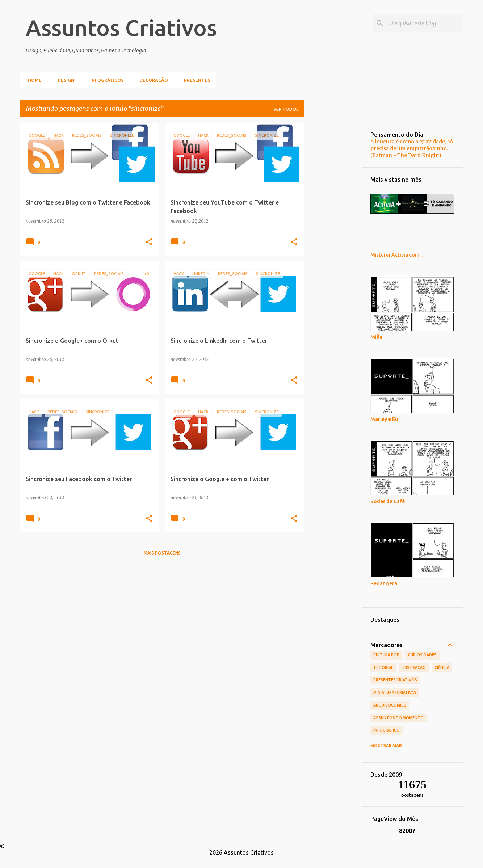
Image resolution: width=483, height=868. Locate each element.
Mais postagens (162, 553)
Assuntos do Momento (398, 718)
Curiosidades (422, 655)
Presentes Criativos (395, 680)
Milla (376, 337)
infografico (387, 730)
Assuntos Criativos (121, 28)
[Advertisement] (333, 231)
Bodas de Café (388, 501)
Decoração (152, 80)
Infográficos (105, 80)
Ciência (442, 667)
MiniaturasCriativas (395, 692)
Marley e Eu (384, 419)
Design (64, 80)
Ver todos (286, 109)
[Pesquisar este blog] (425, 23)
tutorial (383, 667)
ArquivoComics (390, 705)
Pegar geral (385, 583)
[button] (149, 242)
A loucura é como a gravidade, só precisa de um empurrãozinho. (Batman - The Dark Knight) (412, 148)
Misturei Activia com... (396, 255)
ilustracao (414, 667)
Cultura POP (386, 655)
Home (33, 80)
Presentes (195, 80)
